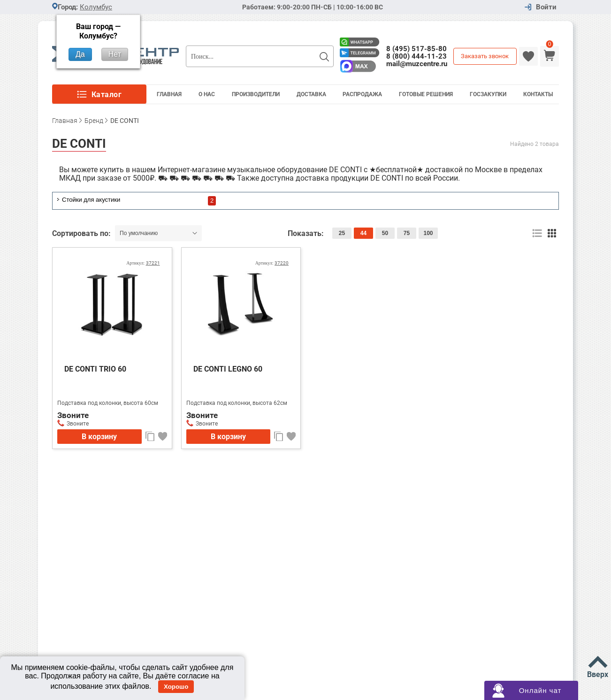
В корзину (99, 437)
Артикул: (143, 263)
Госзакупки (488, 94)
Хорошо (176, 687)
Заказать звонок (485, 56)
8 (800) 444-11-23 (416, 56)
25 (342, 233)
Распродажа (362, 94)
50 (385, 233)
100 (428, 233)
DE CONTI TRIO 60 (95, 369)
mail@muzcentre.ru (417, 64)
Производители (256, 94)
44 (363, 233)
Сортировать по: (82, 233)
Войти (546, 7)
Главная (169, 94)
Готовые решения (426, 94)
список (537, 233)
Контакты (538, 94)
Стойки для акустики (91, 200)
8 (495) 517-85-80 (416, 49)
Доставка (311, 94)
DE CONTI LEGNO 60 (228, 369)
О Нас (207, 94)
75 (407, 233)
